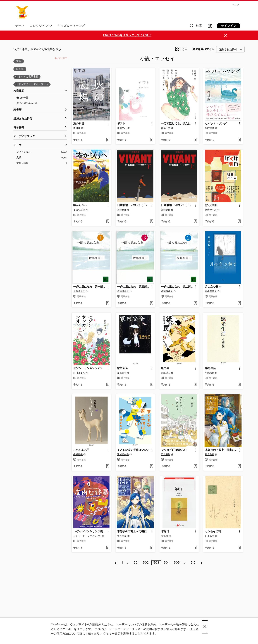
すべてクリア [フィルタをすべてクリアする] (61, 58)
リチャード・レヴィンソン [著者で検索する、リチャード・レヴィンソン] (87, 536)
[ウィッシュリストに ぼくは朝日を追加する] (239, 222)
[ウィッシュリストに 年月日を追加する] (195, 548)
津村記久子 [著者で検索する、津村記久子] (123, 455)
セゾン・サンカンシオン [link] (88, 368)
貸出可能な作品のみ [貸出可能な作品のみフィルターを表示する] (27, 103)
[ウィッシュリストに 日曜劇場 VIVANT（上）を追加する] (195, 222)
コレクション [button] (41, 26)
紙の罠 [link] (165, 368)
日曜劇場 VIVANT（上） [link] (177, 205)
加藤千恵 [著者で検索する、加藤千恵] (166, 128)
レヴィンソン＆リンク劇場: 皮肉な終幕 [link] (90, 532)
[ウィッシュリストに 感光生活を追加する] (239, 385)
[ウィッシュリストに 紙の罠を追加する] (195, 385)
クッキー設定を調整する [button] (119, 634)
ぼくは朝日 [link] (212, 205)
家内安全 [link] (123, 368)
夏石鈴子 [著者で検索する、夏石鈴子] (122, 373)
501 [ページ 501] (136, 563)
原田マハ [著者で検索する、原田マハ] (122, 128)
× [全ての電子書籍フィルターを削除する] (16, 77)
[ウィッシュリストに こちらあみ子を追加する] (108, 466)
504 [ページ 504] (167, 563)
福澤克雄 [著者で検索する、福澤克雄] (122, 210)
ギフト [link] (121, 124)
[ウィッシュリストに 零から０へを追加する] (108, 222)
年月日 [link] (165, 532)
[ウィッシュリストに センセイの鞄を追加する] (239, 548)
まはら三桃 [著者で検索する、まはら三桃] (79, 210)
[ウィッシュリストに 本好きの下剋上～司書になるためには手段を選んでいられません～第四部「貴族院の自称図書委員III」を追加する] (151, 548)
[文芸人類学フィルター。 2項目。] (42, 163)
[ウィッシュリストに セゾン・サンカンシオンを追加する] (108, 385)
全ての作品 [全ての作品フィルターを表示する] (22, 98)
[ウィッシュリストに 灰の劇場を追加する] (108, 140)
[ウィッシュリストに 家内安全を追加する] (151, 385)
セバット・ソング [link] (216, 124)
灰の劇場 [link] (79, 124)
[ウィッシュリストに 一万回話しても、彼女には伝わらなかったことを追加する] (195, 140)
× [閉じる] (205, 627)
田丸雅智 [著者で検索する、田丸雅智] (166, 455)
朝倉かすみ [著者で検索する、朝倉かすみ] (211, 210)
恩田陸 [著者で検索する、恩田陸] (77, 128)
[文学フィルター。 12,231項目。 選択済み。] (42, 158)
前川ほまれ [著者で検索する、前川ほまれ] (79, 373)
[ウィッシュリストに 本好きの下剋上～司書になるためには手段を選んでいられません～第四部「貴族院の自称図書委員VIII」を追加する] (239, 466)
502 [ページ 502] (146, 563)
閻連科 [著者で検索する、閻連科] (165, 536)
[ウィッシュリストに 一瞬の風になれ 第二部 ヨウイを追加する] (195, 303)
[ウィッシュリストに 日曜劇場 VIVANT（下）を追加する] (151, 222)
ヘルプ (236, 5)
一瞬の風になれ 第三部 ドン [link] (134, 287)
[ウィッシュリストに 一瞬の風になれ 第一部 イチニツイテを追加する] (108, 303)
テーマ (20, 26)
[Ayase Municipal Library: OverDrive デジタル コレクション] (22, 12)
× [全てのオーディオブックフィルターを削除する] (16, 85)
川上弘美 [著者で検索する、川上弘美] (210, 536)
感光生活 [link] (210, 368)
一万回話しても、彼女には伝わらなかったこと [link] (177, 124)
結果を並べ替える (203, 49)
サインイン (229, 26)
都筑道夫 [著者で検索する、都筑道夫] (166, 373)
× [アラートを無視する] (226, 35)
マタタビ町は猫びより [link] (175, 450)
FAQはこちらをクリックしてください (127, 35)
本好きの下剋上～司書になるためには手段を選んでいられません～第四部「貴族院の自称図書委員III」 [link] (134, 532)
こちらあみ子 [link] (81, 450)
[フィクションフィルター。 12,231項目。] (42, 152)
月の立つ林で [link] (213, 287)
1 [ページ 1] (122, 563)
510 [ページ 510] (193, 563)
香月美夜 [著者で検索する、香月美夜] (210, 455)
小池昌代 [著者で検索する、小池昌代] (210, 373)
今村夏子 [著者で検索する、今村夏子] (78, 455)
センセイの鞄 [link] (213, 532)
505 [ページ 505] (177, 563)
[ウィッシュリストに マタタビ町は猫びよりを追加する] (195, 466)
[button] (195, 27)
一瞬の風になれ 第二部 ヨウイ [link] (177, 287)
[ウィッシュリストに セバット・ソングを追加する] (239, 140)
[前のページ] (116, 563)
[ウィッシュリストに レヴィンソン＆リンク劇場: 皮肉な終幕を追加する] (108, 548)
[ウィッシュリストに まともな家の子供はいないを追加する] (151, 466)
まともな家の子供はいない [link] (133, 450)
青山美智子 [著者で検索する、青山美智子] (211, 291)
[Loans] (210, 27)
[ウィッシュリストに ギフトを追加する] (151, 140)
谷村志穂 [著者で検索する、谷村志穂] (210, 128)
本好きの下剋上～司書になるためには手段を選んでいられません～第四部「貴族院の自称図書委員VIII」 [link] (221, 450)
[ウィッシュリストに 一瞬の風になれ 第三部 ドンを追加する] (151, 303)
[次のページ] (201, 563)
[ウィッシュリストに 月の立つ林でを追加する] (239, 303)
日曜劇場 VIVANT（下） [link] (133, 205)
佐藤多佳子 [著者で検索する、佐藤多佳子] (79, 291)
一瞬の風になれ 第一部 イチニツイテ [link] (90, 287)
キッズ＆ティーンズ (71, 26)
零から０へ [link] (80, 205)
